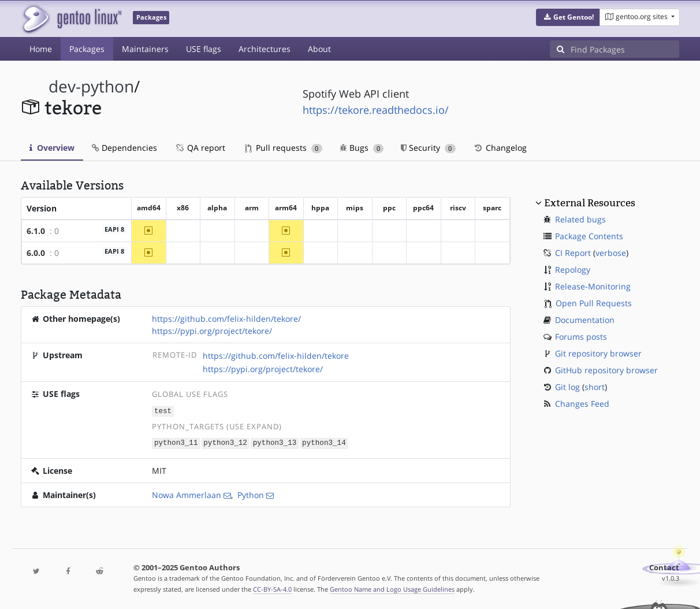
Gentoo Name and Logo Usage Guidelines (392, 588)
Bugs (362, 148)
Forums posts (581, 337)
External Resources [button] (590, 203)
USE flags (204, 49)
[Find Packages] (625, 49)
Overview (52, 148)
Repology (573, 270)
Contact (664, 567)
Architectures (265, 49)
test (163, 411)
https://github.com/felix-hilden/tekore (276, 356)
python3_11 (176, 442)
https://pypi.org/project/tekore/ (212, 331)
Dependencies (124, 148)
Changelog (500, 148)
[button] (568, 17)
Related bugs (580, 219)
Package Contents (589, 236)
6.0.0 (36, 253)
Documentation (585, 320)
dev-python (91, 86)
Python (251, 494)
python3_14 (324, 442)
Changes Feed (582, 404)
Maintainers (145, 49)
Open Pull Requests (594, 303)
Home (41, 49)
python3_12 (225, 442)
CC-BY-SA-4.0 (272, 588)
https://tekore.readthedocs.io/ (376, 110)
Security (428, 148)
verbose (611, 253)
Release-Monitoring (593, 286)
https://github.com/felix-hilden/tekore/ (226, 319)
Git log (567, 387)
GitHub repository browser (606, 370)
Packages (87, 49)
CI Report (573, 253)
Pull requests (284, 148)
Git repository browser (598, 353)
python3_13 (275, 442)
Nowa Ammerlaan (187, 494)
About (319, 49)
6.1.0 (36, 231)
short (595, 387)
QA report (200, 148)
